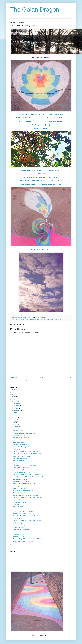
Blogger (48, 635)
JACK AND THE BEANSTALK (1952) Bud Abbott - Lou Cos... (29, 477)
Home (41, 377)
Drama (26, 320)
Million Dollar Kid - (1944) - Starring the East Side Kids (41, 170)
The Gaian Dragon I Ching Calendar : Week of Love (27, 521)
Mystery (43, 320)
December (16, 404)
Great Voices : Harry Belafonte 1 (22, 530)
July (15, 415)
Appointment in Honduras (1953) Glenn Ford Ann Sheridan (41, 121)
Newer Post (14, 377)
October (16, 408)
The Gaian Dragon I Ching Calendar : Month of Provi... (28, 475)
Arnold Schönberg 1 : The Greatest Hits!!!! (24, 433)
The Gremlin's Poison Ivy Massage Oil (23, 509)
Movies (39, 320)
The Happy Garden (18, 463)
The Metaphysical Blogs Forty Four (22, 486)
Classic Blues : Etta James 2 (21, 488)
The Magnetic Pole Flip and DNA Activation (25, 532)
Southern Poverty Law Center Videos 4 (24, 514)
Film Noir (31, 320)
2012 (14, 545)
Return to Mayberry (18, 431)
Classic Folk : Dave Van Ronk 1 (22, 456)
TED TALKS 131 (18, 449)
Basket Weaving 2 (18, 523)
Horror (35, 320)
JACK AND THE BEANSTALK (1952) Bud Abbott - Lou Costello (41, 181)
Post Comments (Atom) (24, 380)
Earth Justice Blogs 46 (19, 435)
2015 (14, 397)
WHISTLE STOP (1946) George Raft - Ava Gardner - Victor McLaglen (41, 118)
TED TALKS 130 (18, 518)
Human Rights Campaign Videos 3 (22, 447)
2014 (14, 399)
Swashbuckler (54, 320)
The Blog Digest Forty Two (20, 458)
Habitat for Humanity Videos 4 (21, 481)
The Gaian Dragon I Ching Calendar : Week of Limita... (28, 452)
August (16, 413)
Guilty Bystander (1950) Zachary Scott (23, 541)
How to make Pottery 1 (19, 534)
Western (60, 320)
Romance (47, 320)
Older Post (68, 377)
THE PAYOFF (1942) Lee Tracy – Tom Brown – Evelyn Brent (41, 114)
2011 (14, 547)
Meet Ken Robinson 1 (19, 461)
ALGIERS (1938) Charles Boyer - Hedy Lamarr (41, 177)
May (15, 420)
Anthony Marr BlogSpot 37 (20, 470)
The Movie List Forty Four (20, 445)
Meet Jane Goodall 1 (19, 507)
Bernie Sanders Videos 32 (20, 479)
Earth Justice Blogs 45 (19, 493)
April (15, 422)
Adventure (17, 320)
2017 (14, 392)
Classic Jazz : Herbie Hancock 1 (22, 442)
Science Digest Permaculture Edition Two (24, 484)
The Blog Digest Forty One (20, 525)
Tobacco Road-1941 (41, 128)
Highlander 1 (17, 500)
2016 (14, 395)
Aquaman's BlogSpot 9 (19, 537)
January (16, 429)
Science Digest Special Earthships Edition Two (26, 495)
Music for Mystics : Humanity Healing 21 (24, 511)
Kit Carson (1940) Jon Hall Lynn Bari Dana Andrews (27, 454)
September (17, 410)
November (16, 406)
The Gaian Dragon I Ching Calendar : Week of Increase (28, 498)
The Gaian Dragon (35, 9)
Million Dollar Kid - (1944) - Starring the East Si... (26, 516)
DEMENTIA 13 (41, 174)
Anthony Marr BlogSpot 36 (20, 502)
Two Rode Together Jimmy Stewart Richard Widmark (41, 184)
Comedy (22, 320)
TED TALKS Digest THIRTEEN (21, 472)
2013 (14, 401)
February (16, 427)
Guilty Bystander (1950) (41, 125)
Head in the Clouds (18, 440)
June (15, 417)
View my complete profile (49, 577)
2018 (14, 390)
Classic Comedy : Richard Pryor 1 (22, 468)
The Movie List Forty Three (41, 250)
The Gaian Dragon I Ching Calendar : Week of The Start (28, 539)
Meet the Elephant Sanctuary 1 (21, 438)
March (15, 424)
